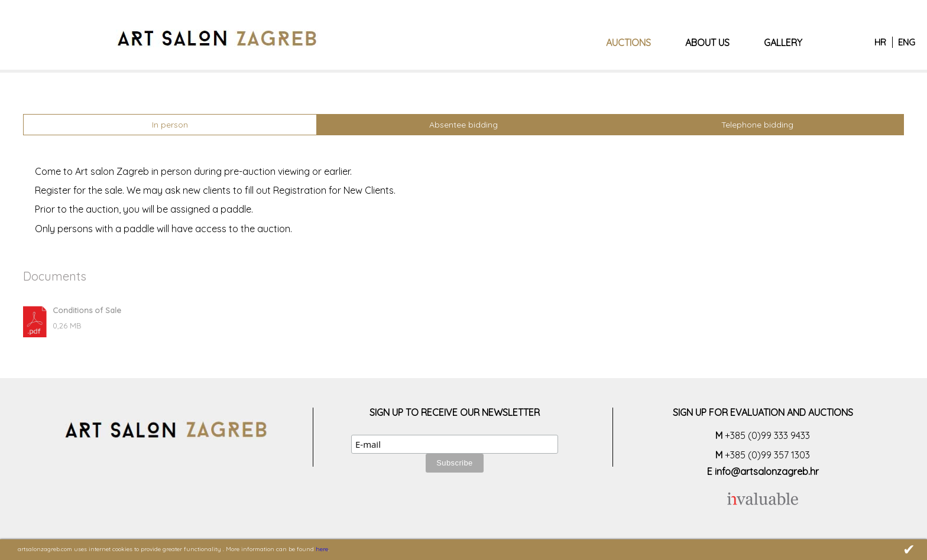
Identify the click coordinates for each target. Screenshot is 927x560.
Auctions (628, 43)
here (322, 549)
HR (880, 42)
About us (707, 43)
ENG (907, 42)
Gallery (783, 43)
